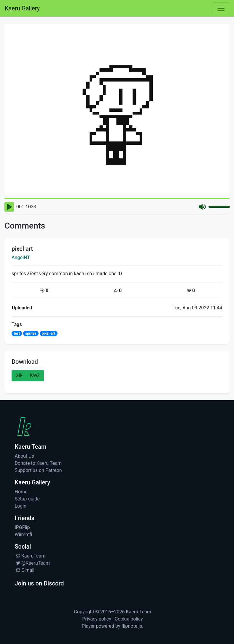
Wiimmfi (24, 534)
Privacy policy (97, 619)
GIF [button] (19, 375)
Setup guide (27, 499)
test (17, 333)
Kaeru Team (139, 612)
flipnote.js (132, 626)
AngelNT (21, 258)
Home (21, 492)
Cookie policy (129, 619)
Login (21, 506)
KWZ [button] (35, 375)
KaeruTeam (30, 556)
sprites (31, 333)
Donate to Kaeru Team (38, 463)
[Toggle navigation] (221, 8)
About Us (24, 456)
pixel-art (48, 333)
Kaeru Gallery (22, 8)
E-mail (25, 570)
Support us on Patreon (38, 470)
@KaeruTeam (32, 563)
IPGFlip (22, 527)
